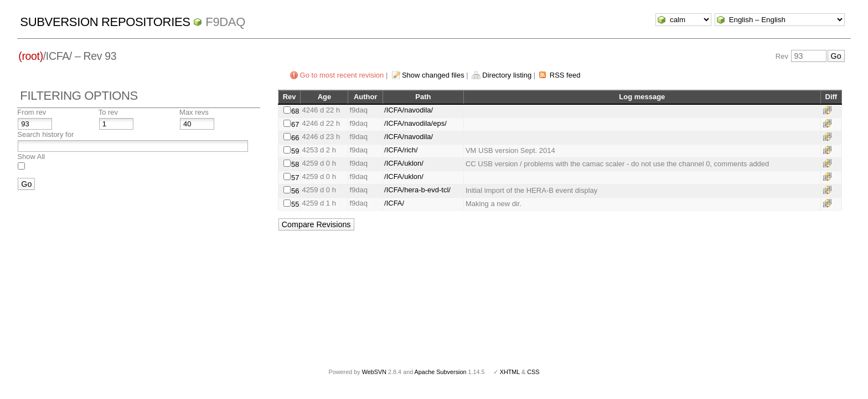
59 (295, 151)
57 (295, 178)
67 (295, 124)
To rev (108, 112)
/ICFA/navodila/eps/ (415, 123)
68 (295, 111)
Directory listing (507, 75)
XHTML (510, 372)
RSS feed (565, 75)
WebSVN (374, 372)
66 (295, 138)
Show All (31, 157)
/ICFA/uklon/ (404, 163)
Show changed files (433, 75)
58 (295, 164)
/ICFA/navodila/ (409, 110)
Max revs (194, 112)
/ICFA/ (394, 203)
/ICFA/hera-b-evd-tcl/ (417, 190)
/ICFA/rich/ (401, 150)
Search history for (45, 134)
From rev (32, 112)
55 (295, 204)
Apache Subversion (441, 372)
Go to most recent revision (342, 75)
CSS (533, 372)
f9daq (225, 22)
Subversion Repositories (105, 22)
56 (295, 191)
